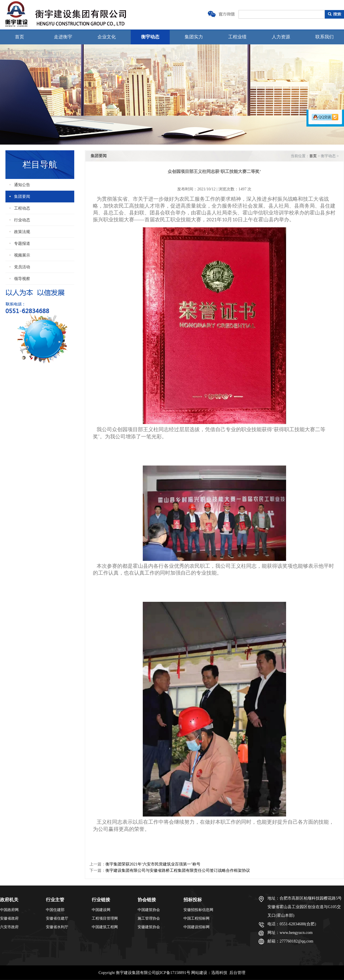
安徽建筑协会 (149, 927)
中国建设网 (101, 910)
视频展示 (22, 255)
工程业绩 (237, 37)
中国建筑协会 (149, 910)
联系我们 (325, 37)
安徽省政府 (9, 918)
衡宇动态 (150, 37)
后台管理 (237, 973)
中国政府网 (9, 910)
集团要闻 (22, 197)
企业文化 (107, 37)
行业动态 (22, 220)
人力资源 (281, 37)
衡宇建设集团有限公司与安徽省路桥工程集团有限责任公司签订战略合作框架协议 (178, 870)
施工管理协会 (149, 918)
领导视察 (22, 279)
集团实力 (194, 37)
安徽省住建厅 (57, 918)
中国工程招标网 (197, 918)
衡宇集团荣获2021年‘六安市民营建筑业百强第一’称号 (153, 864)
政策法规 (22, 232)
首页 (19, 37)
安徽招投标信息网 (198, 910)
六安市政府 (9, 927)
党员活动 (22, 267)
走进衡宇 (63, 37)
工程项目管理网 (105, 918)
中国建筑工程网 (105, 927)
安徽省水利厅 (57, 927)
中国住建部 (55, 910)
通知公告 (22, 185)
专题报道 (22, 243)
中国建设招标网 (197, 927)
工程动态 (22, 208)
